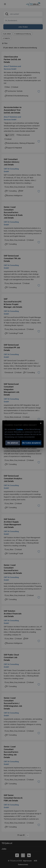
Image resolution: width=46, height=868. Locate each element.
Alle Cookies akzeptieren (31, 443)
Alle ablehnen (13, 443)
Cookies (20, 429)
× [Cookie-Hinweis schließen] (41, 423)
